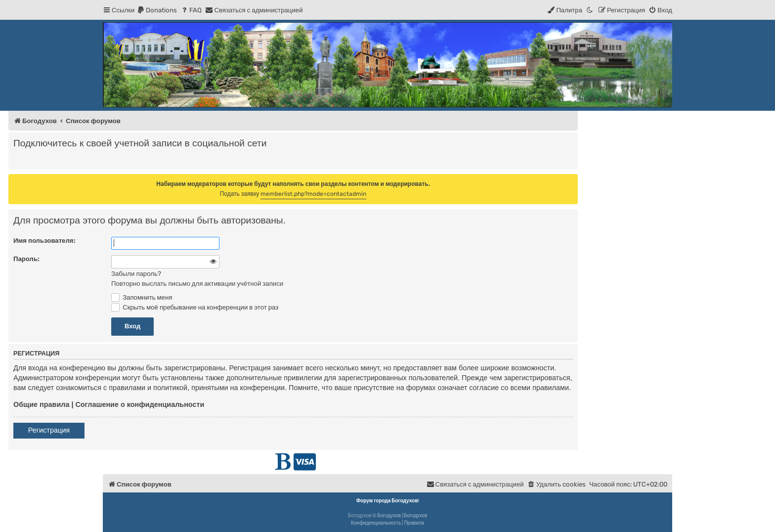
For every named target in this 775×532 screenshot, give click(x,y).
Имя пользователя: (44, 241)
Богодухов (389, 516)
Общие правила (41, 404)
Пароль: (26, 259)
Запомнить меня (142, 297)
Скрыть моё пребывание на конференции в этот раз (195, 307)
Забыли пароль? (136, 274)
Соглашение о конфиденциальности (140, 404)
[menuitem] (157, 10)
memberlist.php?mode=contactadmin (313, 194)
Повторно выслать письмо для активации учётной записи (197, 284)
